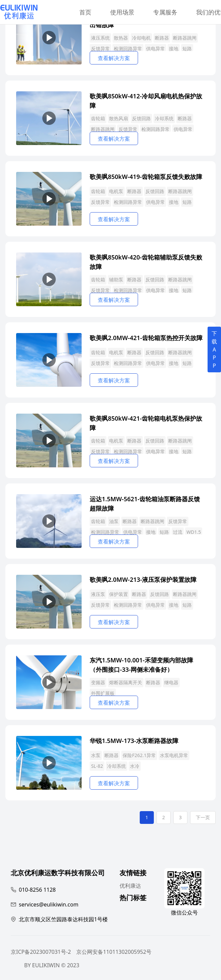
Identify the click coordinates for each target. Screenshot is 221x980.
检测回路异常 (128, 49)
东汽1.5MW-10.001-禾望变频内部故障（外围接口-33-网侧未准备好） (141, 664)
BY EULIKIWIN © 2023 (52, 965)
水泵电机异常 (174, 755)
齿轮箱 (98, 118)
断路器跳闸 (185, 38)
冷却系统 (164, 118)
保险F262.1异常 (139, 755)
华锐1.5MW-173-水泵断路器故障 (134, 741)
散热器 (121, 38)
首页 (85, 12)
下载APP (214, 349)
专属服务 (165, 12)
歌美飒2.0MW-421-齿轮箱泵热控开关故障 (146, 338)
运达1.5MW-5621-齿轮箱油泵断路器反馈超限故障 (145, 503)
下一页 (203, 817)
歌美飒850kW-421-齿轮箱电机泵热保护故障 (146, 423)
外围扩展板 (103, 693)
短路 (187, 49)
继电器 (171, 682)
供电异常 (156, 49)
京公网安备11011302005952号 (114, 952)
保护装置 (119, 594)
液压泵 (98, 594)
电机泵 (116, 191)
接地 (174, 49)
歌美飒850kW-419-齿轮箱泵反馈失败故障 (146, 177)
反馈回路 (141, 118)
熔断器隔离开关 (126, 682)
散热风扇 (119, 118)
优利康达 (130, 886)
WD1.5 (194, 532)
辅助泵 (116, 279)
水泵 (96, 755)
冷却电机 (141, 38)
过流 (178, 532)
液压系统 (100, 38)
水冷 (135, 766)
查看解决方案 (114, 58)
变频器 (98, 682)
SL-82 (97, 766)
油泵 (114, 521)
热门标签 (133, 899)
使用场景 (122, 12)
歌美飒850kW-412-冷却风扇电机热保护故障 (146, 100)
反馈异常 (100, 49)
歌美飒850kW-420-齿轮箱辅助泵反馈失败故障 (146, 261)
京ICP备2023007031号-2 (41, 952)
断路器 (162, 38)
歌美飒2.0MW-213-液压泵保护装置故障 (143, 579)
